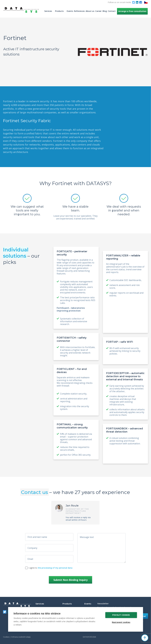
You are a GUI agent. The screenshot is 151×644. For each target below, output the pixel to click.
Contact (112, 11)
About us (90, 11)
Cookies (6, 637)
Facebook (141, 2)
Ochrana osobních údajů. (21, 637)
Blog (105, 11)
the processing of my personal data (55, 568)
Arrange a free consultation (132, 11)
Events (70, 11)
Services (48, 11)
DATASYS (17, 605)
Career (98, 11)
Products (59, 11)
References (79, 11)
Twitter (134, 2)
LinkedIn (137, 2)
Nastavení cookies (121, 622)
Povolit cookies (121, 615)
